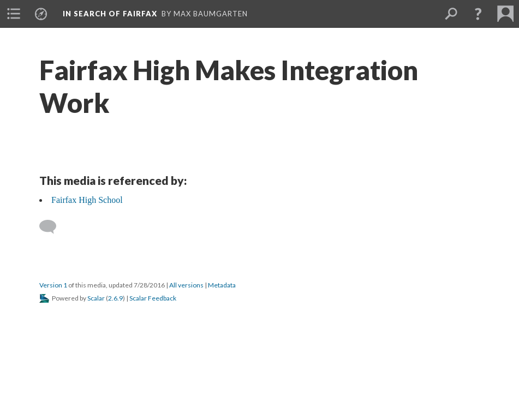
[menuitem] (14, 14)
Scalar (96, 298)
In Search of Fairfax (110, 14)
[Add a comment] (53, 227)
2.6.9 (115, 298)
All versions (186, 285)
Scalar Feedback (153, 298)
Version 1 (53, 285)
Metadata (222, 285)
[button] (478, 14)
